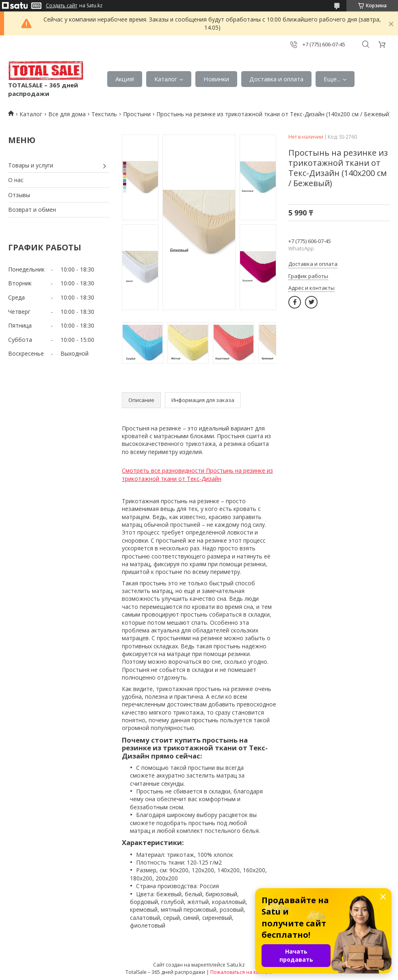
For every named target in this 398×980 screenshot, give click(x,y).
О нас (16, 180)
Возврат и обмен (32, 210)
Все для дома (67, 114)
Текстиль (104, 114)
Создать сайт (62, 6)
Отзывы (19, 195)
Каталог (166, 79)
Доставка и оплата (276, 79)
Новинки (216, 79)
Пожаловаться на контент (241, 972)
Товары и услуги (31, 165)
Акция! (125, 79)
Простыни (137, 114)
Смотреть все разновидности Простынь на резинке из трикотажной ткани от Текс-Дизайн (197, 475)
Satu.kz (236, 965)
